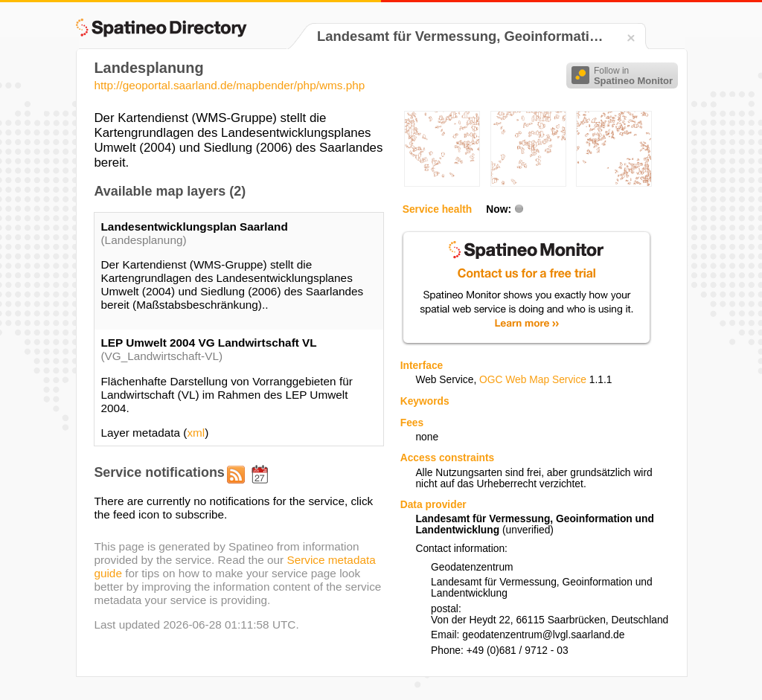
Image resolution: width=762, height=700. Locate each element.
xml (196, 433)
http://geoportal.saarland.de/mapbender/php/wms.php (229, 85)
